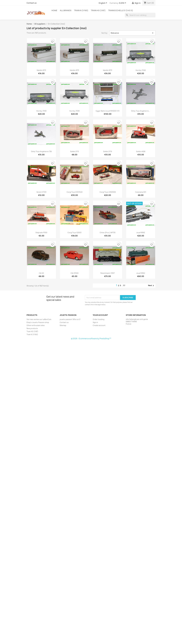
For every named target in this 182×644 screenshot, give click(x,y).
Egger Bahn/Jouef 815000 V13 (108, 111)
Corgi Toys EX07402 (75, 192)
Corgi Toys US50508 (108, 192)
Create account (99, 325)
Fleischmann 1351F (108, 273)
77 (124, 286)
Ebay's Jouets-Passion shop (38, 322)
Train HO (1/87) (98, 10)
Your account (100, 315)
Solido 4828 (141, 151)
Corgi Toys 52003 (74, 233)
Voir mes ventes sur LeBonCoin (39, 319)
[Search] (140, 15)
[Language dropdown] (103, 3)
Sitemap (63, 325)
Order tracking (99, 319)
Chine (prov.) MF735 (108, 233)
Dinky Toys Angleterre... (141, 111)
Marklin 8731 (41, 70)
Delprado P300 (41, 233)
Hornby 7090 (141, 70)
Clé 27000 (75, 273)
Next (151, 286)
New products (32, 328)
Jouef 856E (141, 233)
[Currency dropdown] (123, 3)
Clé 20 (41, 273)
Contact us (32, 3)
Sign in (95, 322)
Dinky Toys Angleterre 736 (41, 151)
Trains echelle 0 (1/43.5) (121, 10)
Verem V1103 (41, 192)
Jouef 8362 (141, 273)
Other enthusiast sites (36, 325)
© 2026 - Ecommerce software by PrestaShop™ (91, 339)
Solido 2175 (75, 151)
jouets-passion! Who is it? (70, 319)
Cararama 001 (141, 192)
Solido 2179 (108, 151)
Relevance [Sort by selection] (132, 33)
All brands (66, 10)
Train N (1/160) (81, 10)
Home (54, 10)
